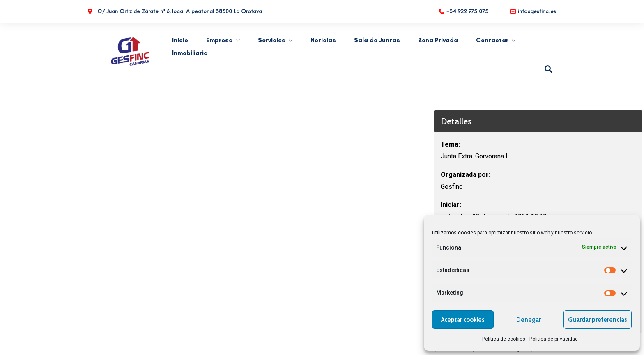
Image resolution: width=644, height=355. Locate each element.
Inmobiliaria (190, 53)
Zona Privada (438, 40)
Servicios (272, 40)
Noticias (323, 40)
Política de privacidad (554, 339)
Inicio (180, 40)
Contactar (492, 40)
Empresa (220, 40)
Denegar (529, 320)
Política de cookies (504, 339)
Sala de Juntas (377, 40)
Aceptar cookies (463, 320)
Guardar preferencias (598, 320)
